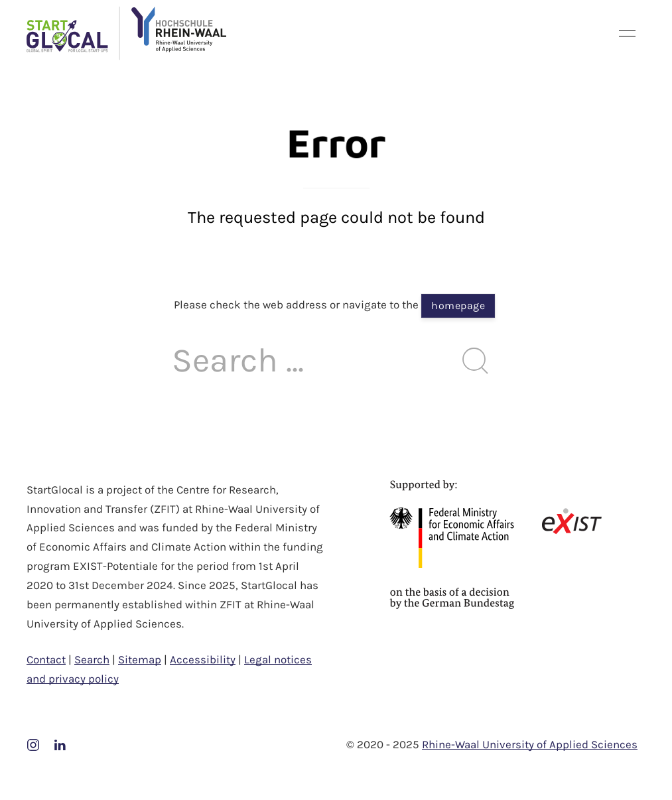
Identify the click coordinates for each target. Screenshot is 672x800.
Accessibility (203, 659)
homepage (458, 305)
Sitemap (140, 659)
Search (92, 659)
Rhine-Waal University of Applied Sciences (530, 744)
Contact (46, 659)
